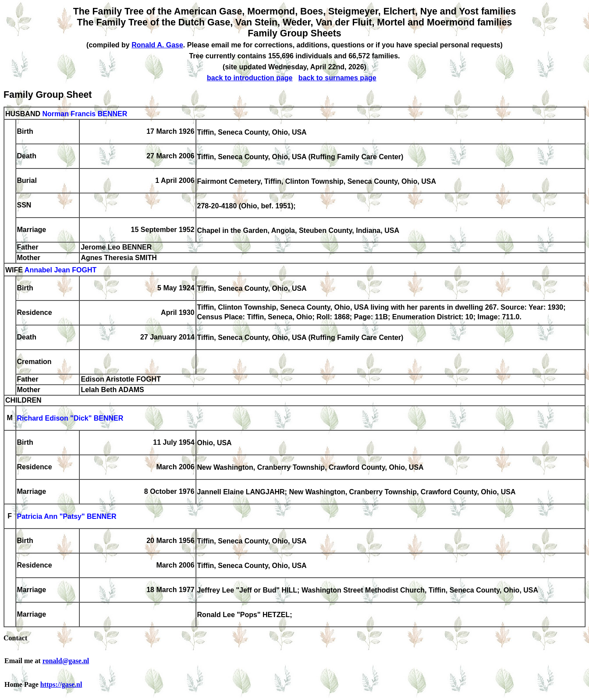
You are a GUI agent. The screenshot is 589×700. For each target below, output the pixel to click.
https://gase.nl (61, 684)
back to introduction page (250, 78)
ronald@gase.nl (66, 661)
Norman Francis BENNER (85, 114)
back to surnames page (337, 78)
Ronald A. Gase (157, 45)
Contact (15, 638)
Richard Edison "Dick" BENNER (70, 419)
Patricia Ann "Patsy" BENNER (67, 517)
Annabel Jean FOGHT (60, 270)
